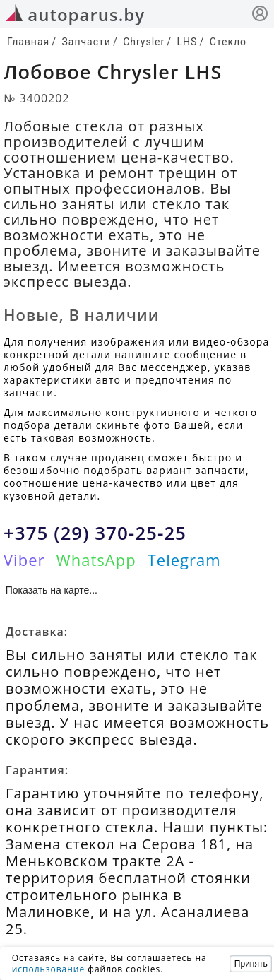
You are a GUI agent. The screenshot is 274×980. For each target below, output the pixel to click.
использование (49, 969)
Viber (24, 560)
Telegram (184, 560)
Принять (251, 964)
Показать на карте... (52, 590)
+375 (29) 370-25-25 (95, 533)
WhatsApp (96, 560)
